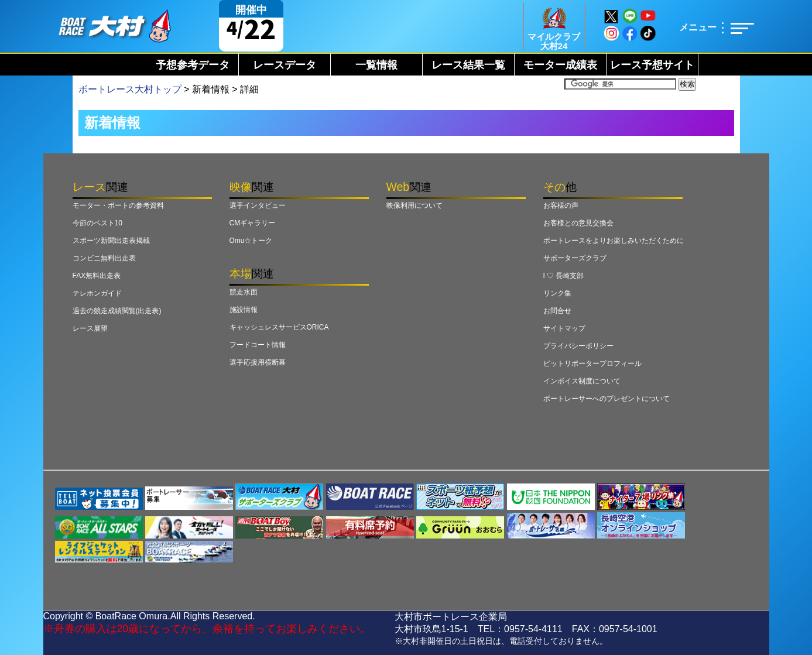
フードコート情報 (258, 345)
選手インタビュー (258, 205)
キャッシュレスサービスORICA (279, 327)
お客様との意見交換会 (578, 223)
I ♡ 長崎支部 (564, 276)
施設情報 (244, 310)
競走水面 (244, 292)
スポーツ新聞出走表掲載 (111, 241)
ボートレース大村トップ (130, 89)
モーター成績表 (560, 65)
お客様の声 (561, 205)
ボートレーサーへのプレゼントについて (607, 399)
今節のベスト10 (97, 223)
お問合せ (557, 311)
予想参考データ (193, 65)
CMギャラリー (253, 223)
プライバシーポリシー (578, 346)
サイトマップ (564, 328)
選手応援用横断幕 (258, 362)
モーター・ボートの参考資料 (118, 205)
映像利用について (414, 205)
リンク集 (557, 293)
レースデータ (285, 65)
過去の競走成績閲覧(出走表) (117, 311)
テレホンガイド (97, 293)
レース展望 (90, 328)
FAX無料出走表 (97, 276)
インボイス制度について (582, 381)
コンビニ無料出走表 (104, 258)
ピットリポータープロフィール (592, 363)
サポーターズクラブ (575, 258)
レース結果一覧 (468, 65)
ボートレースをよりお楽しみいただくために (614, 241)
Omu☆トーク (251, 241)
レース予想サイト (652, 65)
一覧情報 (376, 65)
